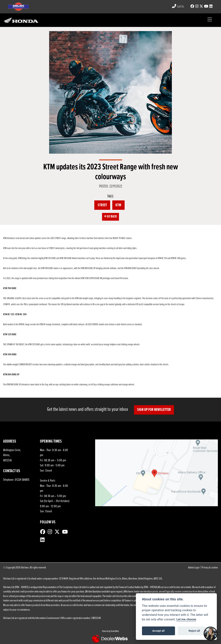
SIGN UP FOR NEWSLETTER (154, 410)
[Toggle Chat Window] (211, 634)
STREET (102, 205)
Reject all (194, 631)
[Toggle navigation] (210, 20)
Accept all (158, 631)
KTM (118, 205)
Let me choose (186, 619)
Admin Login (194, 568)
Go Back (111, 217)
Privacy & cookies (210, 568)
